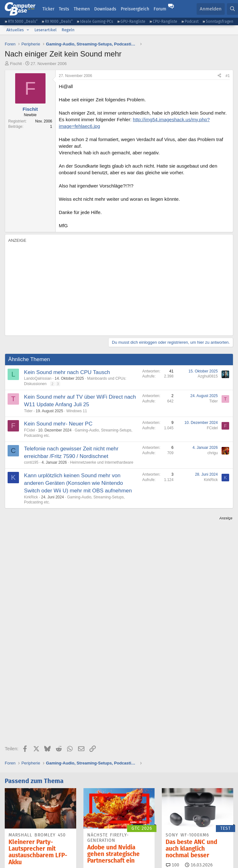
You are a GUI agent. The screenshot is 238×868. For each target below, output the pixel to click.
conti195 (31, 462)
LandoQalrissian (38, 378)
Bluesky (79, 797)
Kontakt (37, 847)
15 (93, 713)
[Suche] (232, 9)
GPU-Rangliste (133, 21)
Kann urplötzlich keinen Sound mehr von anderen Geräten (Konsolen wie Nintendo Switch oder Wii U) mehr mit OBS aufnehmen (78, 483)
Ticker (48, 9)
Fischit (16, 64)
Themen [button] (82, 9)
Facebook (112, 797)
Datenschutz (196, 847)
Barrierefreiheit (166, 847)
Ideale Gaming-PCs (97, 21)
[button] (28, 30)
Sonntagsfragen (220, 21)
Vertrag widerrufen (93, 847)
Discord (48, 797)
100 (173, 708)
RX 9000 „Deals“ (59, 21)
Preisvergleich (135, 9)
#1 (228, 76)
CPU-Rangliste (165, 21)
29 (14, 715)
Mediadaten (60, 847)
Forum (160, 9)
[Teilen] (219, 76)
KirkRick (31, 497)
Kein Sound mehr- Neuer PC (58, 424)
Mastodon (191, 797)
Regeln (68, 30)
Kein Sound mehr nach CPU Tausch (67, 372)
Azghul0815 (208, 376)
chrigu (213, 453)
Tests (64, 9)
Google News (151, 797)
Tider (28, 411)
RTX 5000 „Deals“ (23, 21)
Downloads (105, 9)
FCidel (30, 430)
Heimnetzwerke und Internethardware (102, 462)
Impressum (15, 847)
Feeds (19, 797)
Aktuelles (15, 30)
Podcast (192, 21)
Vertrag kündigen (131, 847)
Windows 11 (77, 411)
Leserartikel (46, 30)
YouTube (22, 808)
